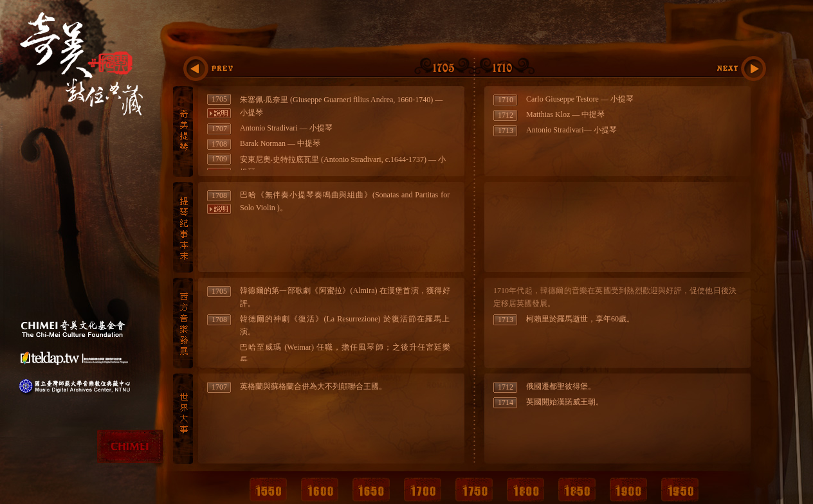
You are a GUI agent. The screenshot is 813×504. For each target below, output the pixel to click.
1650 (371, 488)
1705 (219, 99)
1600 (320, 488)
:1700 (221, 68)
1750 (474, 488)
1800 (525, 488)
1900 (628, 488)
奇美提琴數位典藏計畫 (85, 79)
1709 (219, 159)
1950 (680, 488)
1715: (739, 68)
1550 (268, 488)
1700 (423, 488)
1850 (577, 488)
